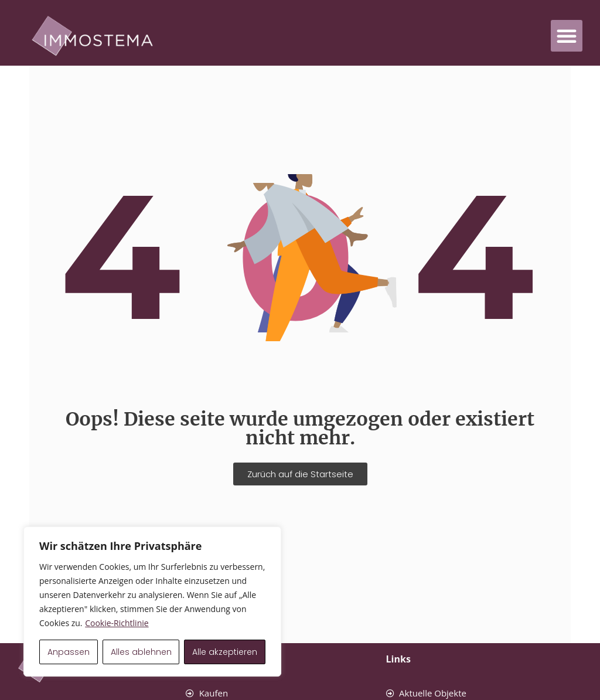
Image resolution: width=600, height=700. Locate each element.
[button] (567, 36)
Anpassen (69, 652)
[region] (152, 602)
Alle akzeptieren (225, 652)
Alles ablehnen (141, 652)
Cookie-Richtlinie (117, 623)
